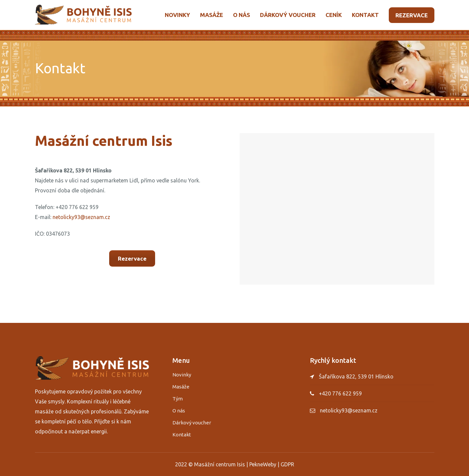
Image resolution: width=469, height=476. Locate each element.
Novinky (177, 15)
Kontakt (365, 15)
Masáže (212, 15)
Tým (178, 399)
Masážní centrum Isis (220, 464)
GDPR (287, 464)
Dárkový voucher (288, 15)
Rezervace (412, 15)
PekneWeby (263, 464)
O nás (241, 15)
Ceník (334, 15)
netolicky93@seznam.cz (81, 217)
